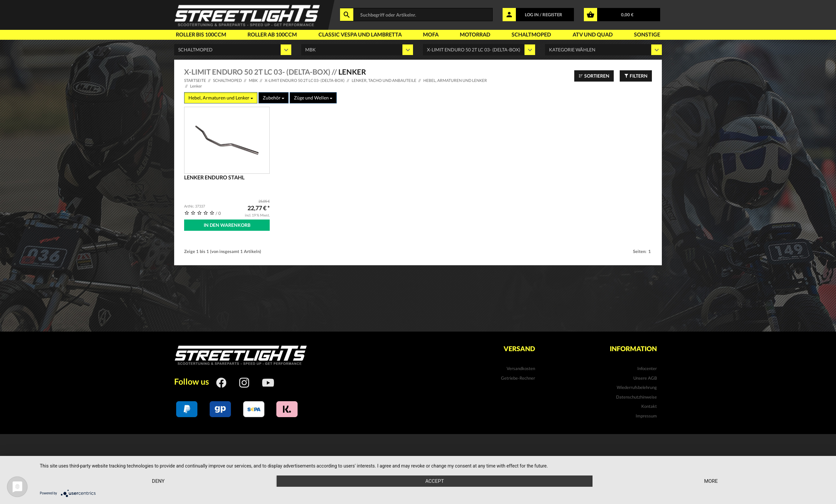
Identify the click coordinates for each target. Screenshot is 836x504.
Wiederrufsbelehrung (637, 387)
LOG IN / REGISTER (544, 15)
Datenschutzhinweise (636, 397)
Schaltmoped (531, 34)
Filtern (636, 76)
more (711, 481)
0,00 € (627, 15)
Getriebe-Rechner (518, 378)
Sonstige (647, 34)
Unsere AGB (645, 378)
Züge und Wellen (313, 98)
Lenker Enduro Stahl (214, 177)
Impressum (646, 416)
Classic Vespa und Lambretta (360, 34)
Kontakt (649, 406)
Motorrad (475, 34)
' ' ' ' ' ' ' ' (479, 50)
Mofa (431, 34)
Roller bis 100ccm (201, 34)
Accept (435, 481)
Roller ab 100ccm (272, 34)
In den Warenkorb (227, 225)
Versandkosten (521, 368)
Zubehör (274, 98)
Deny (158, 481)
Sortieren (594, 76)
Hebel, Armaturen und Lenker (221, 98)
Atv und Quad (593, 34)
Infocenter (647, 368)
